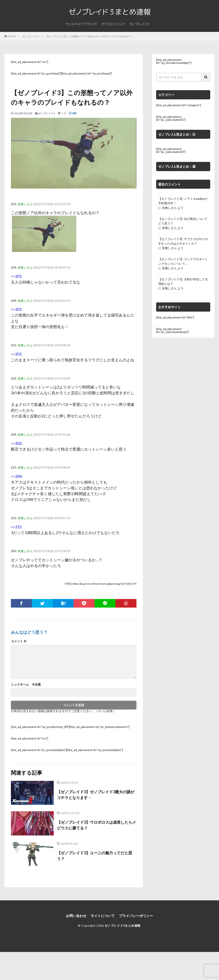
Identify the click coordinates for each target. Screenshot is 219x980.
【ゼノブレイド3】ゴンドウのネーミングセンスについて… (183, 261)
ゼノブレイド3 (139, 24)
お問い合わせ (76, 916)
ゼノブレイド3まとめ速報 (123, 925)
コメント (19, 641)
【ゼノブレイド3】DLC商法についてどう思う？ (183, 221)
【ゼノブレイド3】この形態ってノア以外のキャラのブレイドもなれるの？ (89, 36)
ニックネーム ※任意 (26, 684)
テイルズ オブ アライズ (81, 24)
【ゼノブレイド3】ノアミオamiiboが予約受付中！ (183, 201)
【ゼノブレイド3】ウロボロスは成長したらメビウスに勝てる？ (96, 825)
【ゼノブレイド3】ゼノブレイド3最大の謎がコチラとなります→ (96, 795)
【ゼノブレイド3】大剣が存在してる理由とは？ (183, 281)
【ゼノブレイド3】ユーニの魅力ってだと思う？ (95, 856)
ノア (64, 113)
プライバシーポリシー (136, 916)
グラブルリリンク (113, 24)
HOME (12, 36)
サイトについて (103, 916)
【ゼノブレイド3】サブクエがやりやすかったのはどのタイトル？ (183, 241)
